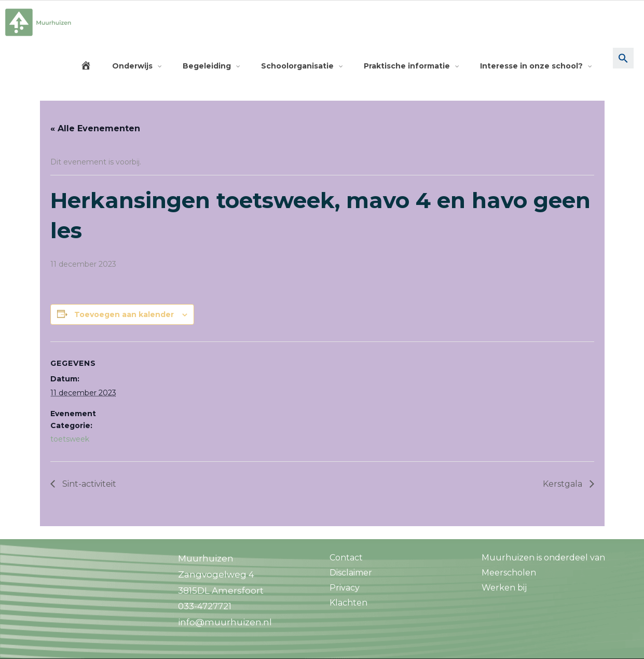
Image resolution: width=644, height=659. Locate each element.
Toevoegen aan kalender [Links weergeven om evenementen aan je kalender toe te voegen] (124, 314)
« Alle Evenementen (95, 128)
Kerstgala (564, 484)
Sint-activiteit (88, 484)
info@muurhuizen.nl (225, 622)
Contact (346, 558)
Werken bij (504, 588)
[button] (623, 66)
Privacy (345, 588)
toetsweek (70, 439)
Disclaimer (351, 573)
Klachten (348, 603)
